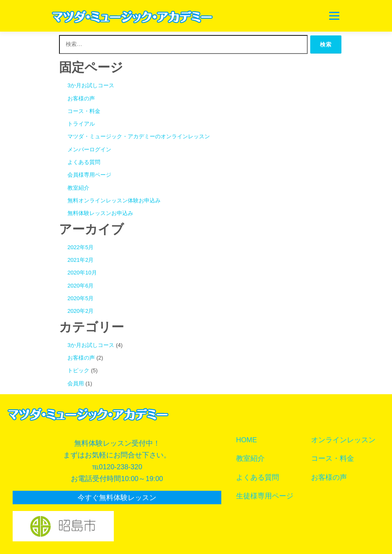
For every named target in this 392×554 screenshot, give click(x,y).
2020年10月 (82, 273)
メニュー (334, 16)
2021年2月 (81, 260)
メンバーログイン (89, 149)
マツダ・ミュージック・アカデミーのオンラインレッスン (139, 136)
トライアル (81, 124)
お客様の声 (81, 98)
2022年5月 (81, 247)
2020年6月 (81, 286)
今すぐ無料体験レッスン (117, 498)
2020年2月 (81, 311)
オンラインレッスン (343, 440)
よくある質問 (84, 162)
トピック (78, 370)
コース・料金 (84, 111)
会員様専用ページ (89, 175)
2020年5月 (81, 298)
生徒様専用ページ (265, 496)
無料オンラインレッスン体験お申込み (114, 200)
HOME (247, 440)
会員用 (76, 383)
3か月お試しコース (91, 85)
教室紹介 (78, 188)
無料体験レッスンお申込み (100, 213)
